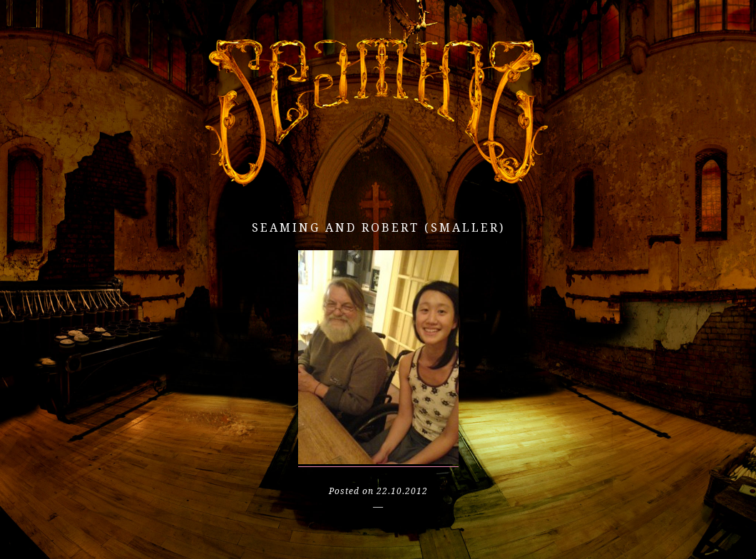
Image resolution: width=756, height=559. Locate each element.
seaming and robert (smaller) (378, 228)
